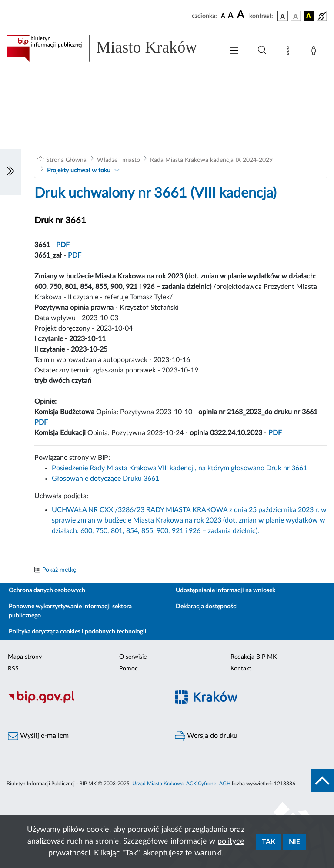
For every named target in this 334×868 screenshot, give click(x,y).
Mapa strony (25, 657)
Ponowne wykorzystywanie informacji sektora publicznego (70, 611)
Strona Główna (66, 160)
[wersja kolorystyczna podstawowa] (283, 16)
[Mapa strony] (290, 52)
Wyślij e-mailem (38, 736)
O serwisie (133, 657)
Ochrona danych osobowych (47, 590)
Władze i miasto (119, 160)
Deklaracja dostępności (207, 607)
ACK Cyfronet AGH (208, 784)
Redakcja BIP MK (254, 657)
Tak (269, 842)
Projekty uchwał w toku (79, 171)
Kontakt (241, 669)
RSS (13, 669)
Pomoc (129, 669)
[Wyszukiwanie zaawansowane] (262, 50)
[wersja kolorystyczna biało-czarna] (296, 16)
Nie (294, 842)
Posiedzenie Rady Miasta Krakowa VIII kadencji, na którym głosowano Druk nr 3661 (179, 468)
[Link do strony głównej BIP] (110, 48)
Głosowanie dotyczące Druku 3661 (105, 479)
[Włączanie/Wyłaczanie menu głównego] (234, 52)
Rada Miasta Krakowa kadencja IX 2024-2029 (211, 160)
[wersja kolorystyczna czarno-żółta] (309, 16)
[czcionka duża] (242, 15)
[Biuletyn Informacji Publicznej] (83, 702)
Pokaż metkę (59, 570)
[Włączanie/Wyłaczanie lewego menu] (10, 172)
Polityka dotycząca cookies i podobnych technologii (78, 632)
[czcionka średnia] (231, 16)
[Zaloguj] (315, 52)
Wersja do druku (206, 736)
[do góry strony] (322, 781)
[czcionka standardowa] (223, 16)
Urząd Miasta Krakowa (158, 784)
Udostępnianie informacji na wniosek (225, 590)
